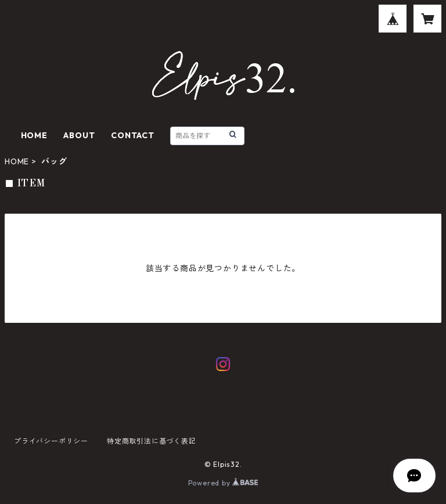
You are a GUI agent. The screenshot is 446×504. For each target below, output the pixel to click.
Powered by (223, 483)
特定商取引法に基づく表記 (152, 441)
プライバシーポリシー (51, 441)
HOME (34, 135)
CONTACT (133, 135)
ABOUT (79, 135)
